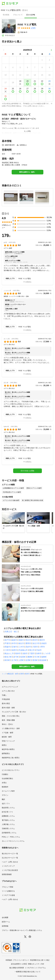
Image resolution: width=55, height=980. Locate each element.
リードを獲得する (8, 891)
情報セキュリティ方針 (36, 964)
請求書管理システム (9, 833)
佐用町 (28, 660)
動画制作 (5, 787)
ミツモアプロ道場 (8, 895)
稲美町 (23, 657)
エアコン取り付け (8, 691)
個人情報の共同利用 (17, 968)
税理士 (4, 745)
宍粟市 (32, 653)
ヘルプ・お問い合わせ (10, 862)
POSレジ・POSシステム (11, 837)
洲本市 (42, 640)
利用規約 (9, 960)
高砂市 (28, 647)
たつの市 (47, 653)
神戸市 (7, 640)
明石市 (28, 640)
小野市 (42, 647)
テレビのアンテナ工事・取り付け (14, 712)
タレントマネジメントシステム (13, 841)
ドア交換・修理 (7, 733)
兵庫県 (22, 674)
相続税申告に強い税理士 (11, 758)
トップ (4, 674)
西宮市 (35, 640)
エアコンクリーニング (10, 687)
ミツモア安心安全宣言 (10, 870)
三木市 (21, 647)
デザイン (5, 795)
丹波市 (39, 650)
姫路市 (14, 640)
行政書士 (5, 774)
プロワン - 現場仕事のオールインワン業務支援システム (22, 930)
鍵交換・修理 (7, 737)
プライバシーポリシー (21, 960)
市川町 (37, 657)
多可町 (16, 657)
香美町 (35, 660)
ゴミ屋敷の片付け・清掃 (11, 728)
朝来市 (18, 653)
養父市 (32, 650)
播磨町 (30, 657)
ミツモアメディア (8, 866)
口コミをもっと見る (27, 471)
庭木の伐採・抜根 (8, 708)
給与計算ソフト (7, 812)
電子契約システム (8, 820)
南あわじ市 (9, 653)
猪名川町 (8, 657)
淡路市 (25, 653)
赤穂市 (44, 643)
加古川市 (36, 643)
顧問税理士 (6, 753)
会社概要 (5, 917)
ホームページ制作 (8, 791)
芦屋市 (7, 643)
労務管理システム (8, 829)
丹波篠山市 (23, 650)
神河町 (7, 660)
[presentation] (6, 15)
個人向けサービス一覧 (10, 854)
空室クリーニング (8, 741)
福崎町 (44, 657)
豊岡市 (28, 643)
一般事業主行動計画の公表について (28, 972)
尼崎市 (21, 640)
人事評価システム (8, 824)
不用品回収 (6, 699)
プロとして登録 (7, 887)
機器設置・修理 (13, 674)
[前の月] (4, 50)
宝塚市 (14, 647)
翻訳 (3, 799)
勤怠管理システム (8, 808)
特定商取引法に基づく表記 (40, 960)
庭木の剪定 (6, 703)
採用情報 (5, 926)
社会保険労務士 (7, 778)
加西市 (14, 650)
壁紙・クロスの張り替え (11, 716)
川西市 (35, 647)
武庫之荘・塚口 (11, 632)
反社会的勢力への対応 (19, 964)
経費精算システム (8, 816)
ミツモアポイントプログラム (35, 968)
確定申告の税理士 (8, 749)
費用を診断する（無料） (27, 172)
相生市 (21, 643)
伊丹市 (14, 643)
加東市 (39, 653)
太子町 (14, 660)
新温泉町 (43, 660)
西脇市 (7, 647)
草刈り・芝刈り (7, 724)
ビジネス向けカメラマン (11, 770)
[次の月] (51, 50)
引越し (4, 695)
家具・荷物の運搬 (8, 720)
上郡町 (21, 660)
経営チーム (6, 922)
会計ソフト (6, 804)
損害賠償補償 (7, 874)
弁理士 (4, 783)
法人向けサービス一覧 (10, 858)
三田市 (7, 650)
